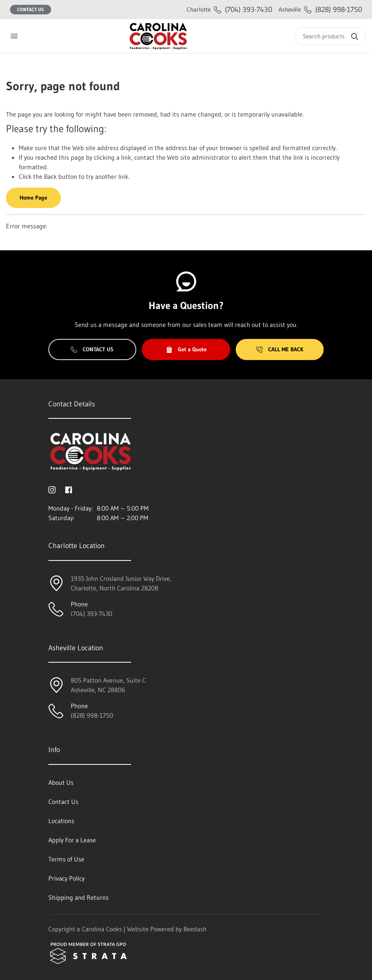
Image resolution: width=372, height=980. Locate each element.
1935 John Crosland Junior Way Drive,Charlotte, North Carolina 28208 (121, 583)
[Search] (330, 36)
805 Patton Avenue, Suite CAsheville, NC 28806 (108, 685)
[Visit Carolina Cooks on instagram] (52, 489)
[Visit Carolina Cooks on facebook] (69, 489)
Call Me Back (280, 349)
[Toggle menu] (14, 36)
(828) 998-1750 (320, 9)
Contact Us (31, 9)
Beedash (195, 929)
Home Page (33, 198)
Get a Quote (186, 349)
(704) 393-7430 (229, 9)
